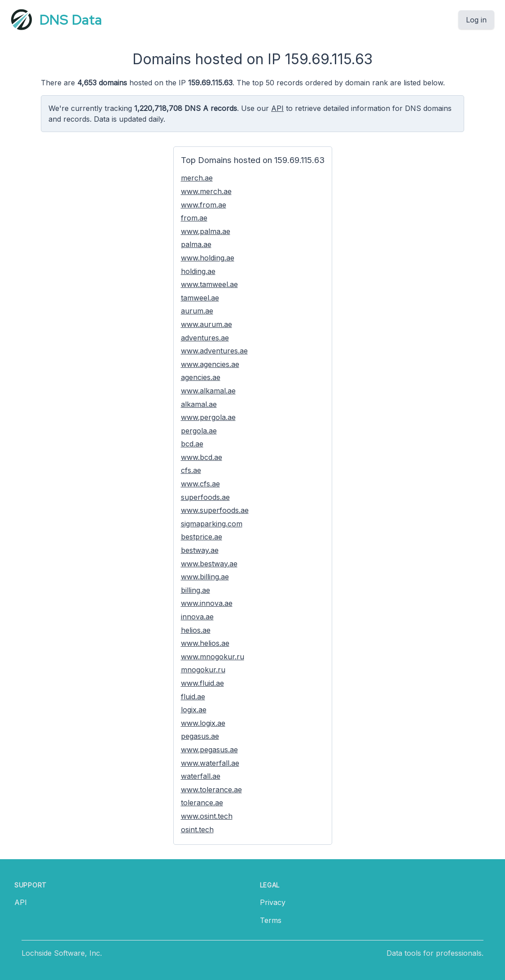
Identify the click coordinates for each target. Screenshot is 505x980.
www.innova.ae (207, 603)
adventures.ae (205, 338)
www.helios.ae (205, 643)
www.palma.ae (206, 231)
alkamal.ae (199, 404)
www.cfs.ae (200, 484)
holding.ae (198, 271)
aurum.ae (197, 311)
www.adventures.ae (214, 351)
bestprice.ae (202, 537)
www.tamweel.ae (209, 284)
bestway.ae (200, 550)
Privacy (273, 902)
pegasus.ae (200, 736)
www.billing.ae (205, 577)
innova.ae (197, 617)
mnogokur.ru (203, 670)
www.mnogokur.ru (213, 657)
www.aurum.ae (206, 324)
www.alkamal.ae (208, 391)
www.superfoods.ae (215, 510)
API (277, 108)
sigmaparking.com (212, 524)
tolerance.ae (202, 803)
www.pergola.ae (208, 417)
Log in (476, 20)
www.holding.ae (208, 258)
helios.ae (196, 630)
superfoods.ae (205, 497)
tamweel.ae (200, 298)
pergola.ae (199, 431)
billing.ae (195, 590)
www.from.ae (204, 205)
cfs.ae (191, 470)
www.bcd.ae (202, 457)
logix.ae (194, 710)
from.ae (194, 218)
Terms (271, 920)
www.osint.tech (207, 816)
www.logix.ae (203, 723)
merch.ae (197, 178)
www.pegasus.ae (209, 750)
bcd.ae (192, 444)
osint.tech (197, 830)
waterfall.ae (201, 776)
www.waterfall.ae (210, 763)
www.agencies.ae (210, 364)
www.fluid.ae (202, 683)
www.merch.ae (206, 191)
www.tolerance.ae (211, 790)
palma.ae (196, 244)
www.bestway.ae (209, 564)
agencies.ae (201, 377)
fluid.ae (193, 697)
